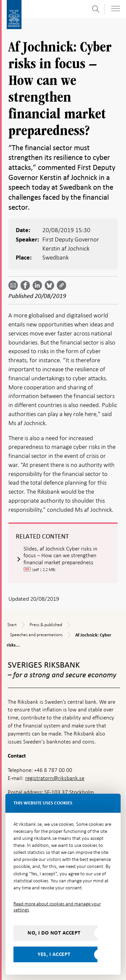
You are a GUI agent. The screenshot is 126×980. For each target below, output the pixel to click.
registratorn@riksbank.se (55, 778)
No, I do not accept (54, 933)
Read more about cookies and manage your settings (57, 907)
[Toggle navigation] (116, 9)
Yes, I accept (54, 954)
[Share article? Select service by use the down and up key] (39, 285)
